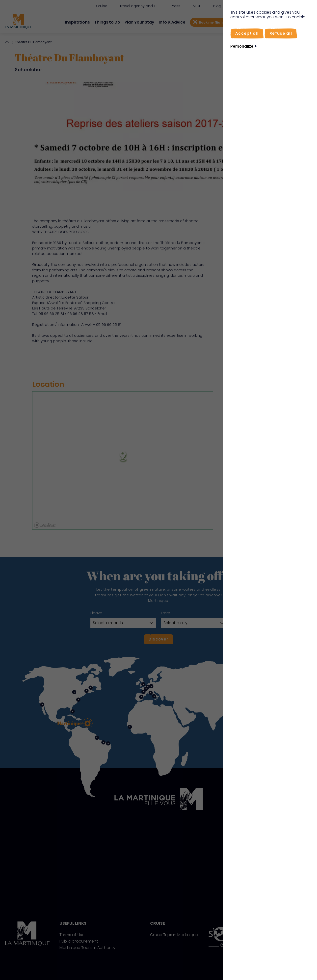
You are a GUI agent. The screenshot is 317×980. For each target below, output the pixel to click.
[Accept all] (247, 33)
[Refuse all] (281, 33)
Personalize (242, 46)
